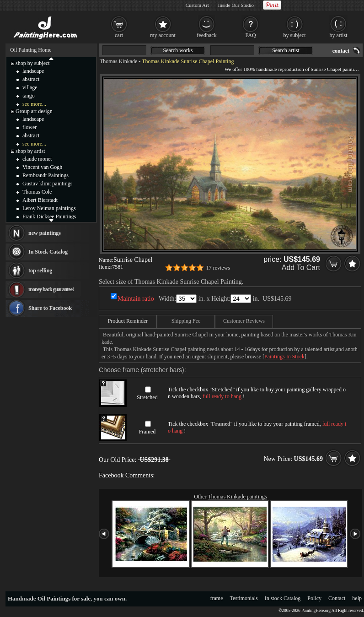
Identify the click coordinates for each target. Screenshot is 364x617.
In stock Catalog (283, 598)
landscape (33, 71)
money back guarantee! (51, 289)
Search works (178, 50)
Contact (337, 598)
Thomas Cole (37, 192)
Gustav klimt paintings (47, 184)
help (357, 598)
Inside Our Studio (236, 5)
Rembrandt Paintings (45, 175)
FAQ (250, 35)
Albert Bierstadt (40, 200)
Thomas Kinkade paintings (237, 497)
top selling (40, 271)
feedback (206, 35)
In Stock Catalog (48, 252)
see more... (34, 104)
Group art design (34, 111)
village (30, 87)
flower (29, 127)
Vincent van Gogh (42, 167)
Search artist (286, 50)
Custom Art (197, 5)
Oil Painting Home (31, 50)
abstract (31, 79)
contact (341, 51)
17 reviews (218, 268)
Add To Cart (301, 268)
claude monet (37, 159)
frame (217, 598)
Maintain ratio (136, 299)
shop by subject (33, 63)
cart (119, 35)
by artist (339, 35)
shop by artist (30, 151)
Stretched (147, 397)
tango (29, 96)
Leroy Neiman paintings (49, 208)
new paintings (45, 233)
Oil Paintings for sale (64, 598)
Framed (147, 432)
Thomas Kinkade (118, 61)
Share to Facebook (50, 308)
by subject (295, 35)
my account (163, 35)
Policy (314, 598)
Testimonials (244, 598)
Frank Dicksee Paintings (49, 216)
